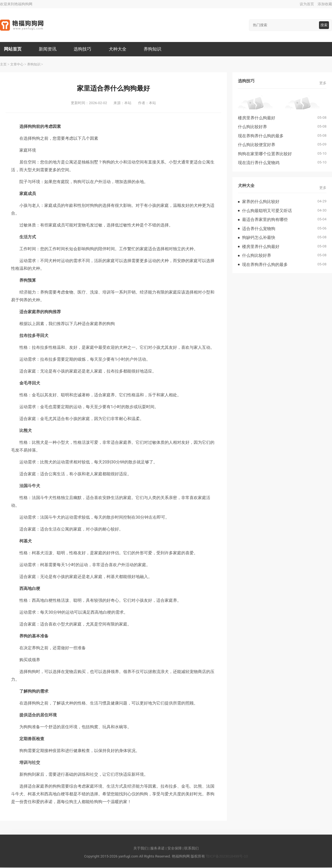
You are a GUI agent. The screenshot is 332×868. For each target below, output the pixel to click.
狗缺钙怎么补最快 (259, 238)
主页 (3, 65)
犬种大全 (119, 49)
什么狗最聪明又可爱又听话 (267, 211)
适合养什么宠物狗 (259, 229)
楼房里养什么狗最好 (257, 118)
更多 (323, 84)
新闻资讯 (48, 49)
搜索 (324, 25)
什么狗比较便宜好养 (257, 145)
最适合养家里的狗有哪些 (265, 220)
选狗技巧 (84, 49)
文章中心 (17, 65)
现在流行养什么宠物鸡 (259, 163)
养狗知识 (154, 49)
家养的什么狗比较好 (261, 202)
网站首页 (13, 49)
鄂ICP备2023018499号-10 (227, 857)
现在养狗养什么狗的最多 (261, 136)
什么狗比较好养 (252, 127)
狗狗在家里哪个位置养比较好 (265, 154)
